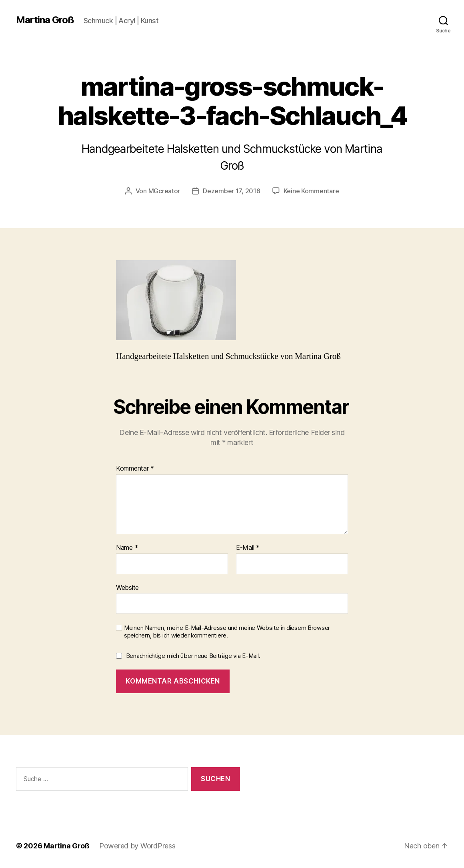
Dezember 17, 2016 (231, 191)
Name (127, 547)
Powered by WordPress (137, 845)
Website (127, 587)
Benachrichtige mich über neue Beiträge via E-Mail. (193, 655)
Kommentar (135, 468)
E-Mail (248, 547)
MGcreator (164, 191)
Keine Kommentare (311, 191)
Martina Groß (45, 20)
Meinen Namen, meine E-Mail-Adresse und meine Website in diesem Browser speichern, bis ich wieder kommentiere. (227, 631)
